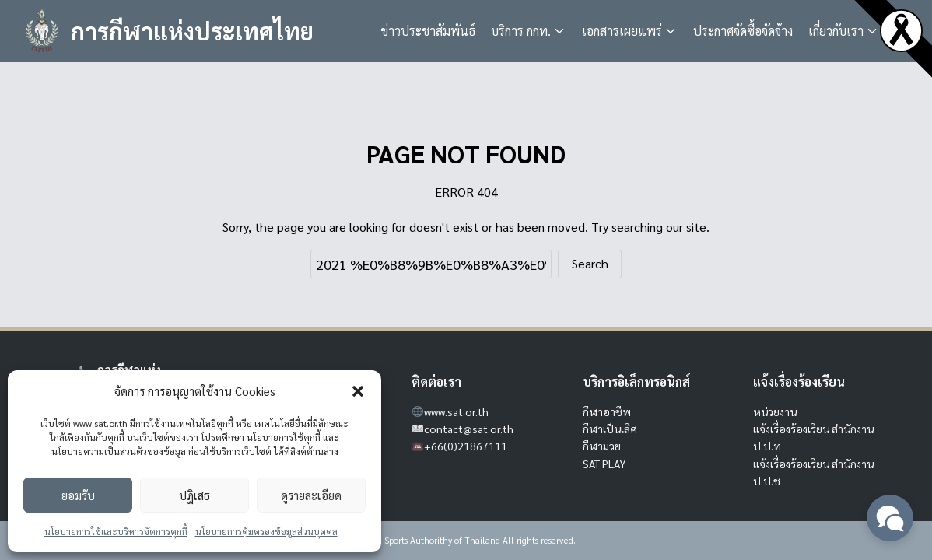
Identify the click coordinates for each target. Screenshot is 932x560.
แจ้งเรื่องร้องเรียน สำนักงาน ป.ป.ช (813, 472)
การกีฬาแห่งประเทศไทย (192, 31)
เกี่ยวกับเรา (836, 31)
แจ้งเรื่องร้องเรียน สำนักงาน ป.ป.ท (813, 437)
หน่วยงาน (775, 411)
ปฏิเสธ (194, 495)
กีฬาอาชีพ (607, 411)
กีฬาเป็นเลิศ (610, 429)
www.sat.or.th (456, 411)
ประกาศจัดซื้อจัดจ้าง (743, 31)
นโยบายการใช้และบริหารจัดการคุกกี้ (116, 531)
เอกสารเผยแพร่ (622, 31)
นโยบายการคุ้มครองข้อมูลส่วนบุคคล (266, 531)
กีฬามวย (602, 446)
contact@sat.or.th (469, 429)
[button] (358, 391)
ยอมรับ (78, 495)
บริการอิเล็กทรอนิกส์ (636, 381)
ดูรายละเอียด (311, 495)
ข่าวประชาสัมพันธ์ (428, 31)
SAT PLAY (604, 464)
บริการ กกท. (521, 31)
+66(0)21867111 (466, 446)
